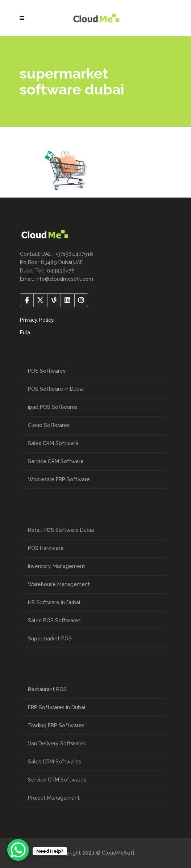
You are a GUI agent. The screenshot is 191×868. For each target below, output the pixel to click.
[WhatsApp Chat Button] (18, 850)
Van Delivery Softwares (57, 744)
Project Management (54, 798)
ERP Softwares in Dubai (57, 707)
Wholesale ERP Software (59, 479)
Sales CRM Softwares (55, 762)
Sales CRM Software (53, 443)
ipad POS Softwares (53, 407)
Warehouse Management (59, 584)
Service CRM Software (56, 461)
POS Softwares (47, 371)
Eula (25, 333)
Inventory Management (57, 566)
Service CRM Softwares (57, 780)
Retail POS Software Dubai (61, 530)
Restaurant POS (47, 689)
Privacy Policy (37, 320)
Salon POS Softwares (54, 621)
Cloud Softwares (49, 425)
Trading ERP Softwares (56, 725)
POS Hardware (46, 548)
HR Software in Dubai (54, 602)
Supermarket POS (50, 639)
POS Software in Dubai (56, 389)
